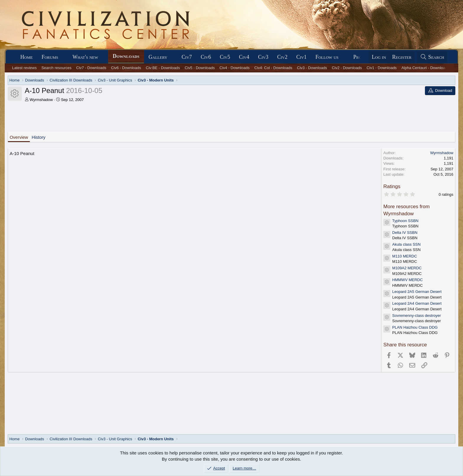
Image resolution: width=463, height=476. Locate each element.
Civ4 (244, 57)
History (39, 137)
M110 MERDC (405, 256)
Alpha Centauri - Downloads (425, 68)
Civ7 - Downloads (91, 68)
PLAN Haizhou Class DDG (415, 327)
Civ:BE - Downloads (163, 68)
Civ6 (206, 57)
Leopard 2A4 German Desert (417, 303)
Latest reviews (24, 68)
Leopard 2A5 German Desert (417, 292)
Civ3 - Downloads (312, 68)
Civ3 (263, 57)
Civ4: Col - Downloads (273, 68)
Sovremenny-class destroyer (416, 316)
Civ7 (187, 57)
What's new (85, 57)
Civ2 (282, 57)
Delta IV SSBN (405, 233)
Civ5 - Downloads (200, 68)
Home (27, 57)
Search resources (56, 68)
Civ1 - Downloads (382, 68)
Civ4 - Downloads (234, 68)
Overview (19, 137)
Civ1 (301, 57)
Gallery (158, 57)
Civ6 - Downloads (126, 68)
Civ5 (225, 57)
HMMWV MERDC (407, 280)
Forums (50, 57)
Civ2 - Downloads (347, 68)
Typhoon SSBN (405, 221)
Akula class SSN (406, 244)
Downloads (126, 56)
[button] (63, 57)
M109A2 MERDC (407, 268)
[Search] (432, 57)
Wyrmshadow (41, 100)
